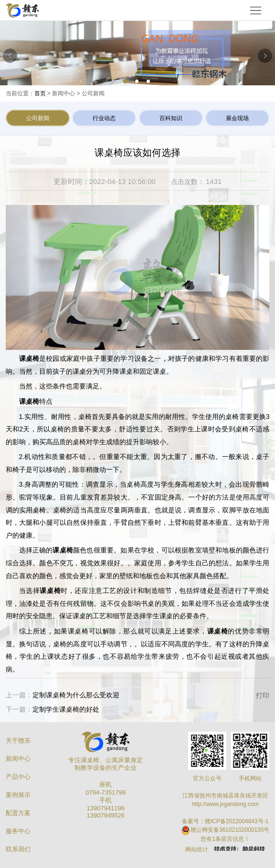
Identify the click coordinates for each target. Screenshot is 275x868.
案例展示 (18, 795)
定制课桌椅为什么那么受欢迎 (76, 695)
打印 (263, 695)
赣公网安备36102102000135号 (230, 830)
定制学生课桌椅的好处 (66, 709)
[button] (126, 82)
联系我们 (18, 849)
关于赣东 (18, 740)
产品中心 (18, 777)
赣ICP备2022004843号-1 (237, 821)
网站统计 (197, 849)
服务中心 (18, 831)
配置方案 (18, 813)
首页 (40, 93)
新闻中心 (18, 759)
